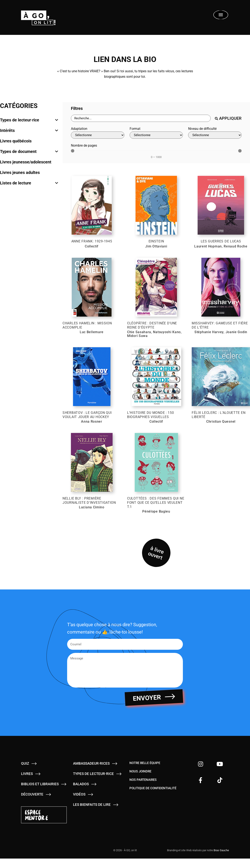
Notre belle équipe (145, 768)
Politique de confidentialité (153, 793)
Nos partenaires (143, 785)
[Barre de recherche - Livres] (141, 118)
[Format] (156, 135)
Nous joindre (140, 777)
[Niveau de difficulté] (215, 135)
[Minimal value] (156, 151)
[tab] (29, 120)
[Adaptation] (98, 135)
